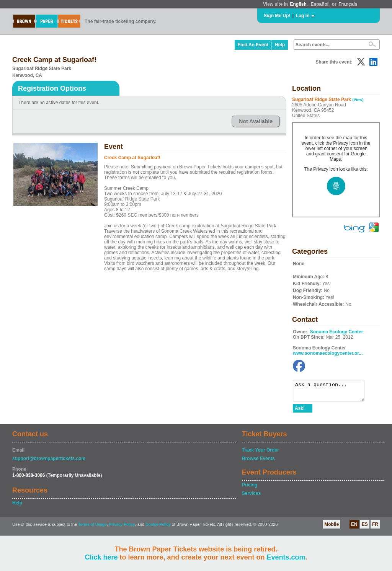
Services (251, 497)
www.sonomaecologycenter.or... (328, 353)
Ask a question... (332, 392)
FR (375, 528)
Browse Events (258, 462)
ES (365, 528)
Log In (302, 16)
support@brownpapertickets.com (49, 462)
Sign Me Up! (277, 16)
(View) (358, 100)
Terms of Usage (92, 528)
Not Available (256, 121)
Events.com (286, 557)
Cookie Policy (158, 528)
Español (320, 4)
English (298, 4)
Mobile (332, 528)
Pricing (250, 488)
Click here (101, 557)
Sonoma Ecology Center (337, 332)
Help (280, 45)
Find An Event (253, 45)
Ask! (300, 412)
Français (348, 4)
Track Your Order (261, 454)
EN (354, 528)
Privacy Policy (122, 528)
